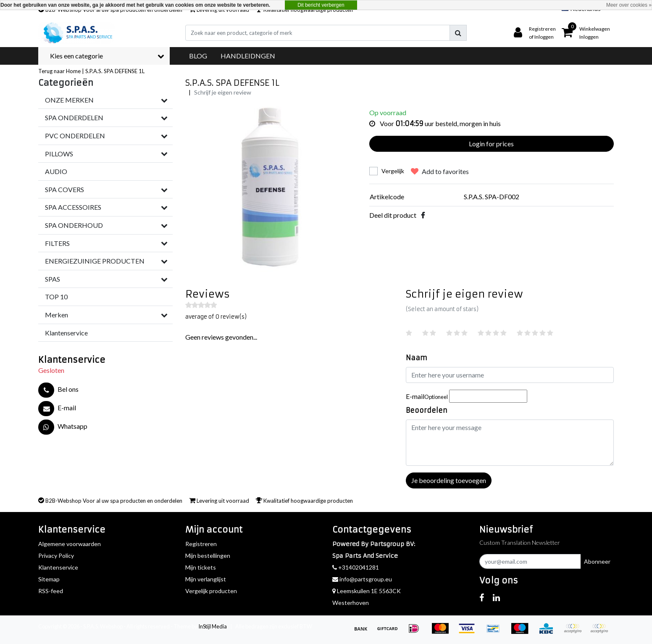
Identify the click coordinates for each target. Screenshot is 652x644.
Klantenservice (58, 567)
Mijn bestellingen (208, 556)
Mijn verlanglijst (206, 579)
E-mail (427, 396)
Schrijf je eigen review (223, 92)
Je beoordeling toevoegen (449, 480)
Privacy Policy (56, 556)
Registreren (201, 544)
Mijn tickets (201, 567)
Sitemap (49, 579)
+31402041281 (356, 567)
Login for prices (491, 144)
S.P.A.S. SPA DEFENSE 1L (115, 71)
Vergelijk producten (211, 591)
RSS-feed (51, 591)
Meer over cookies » (629, 5)
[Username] (510, 375)
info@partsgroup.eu (362, 579)
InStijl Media (213, 626)
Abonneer (597, 561)
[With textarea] (510, 443)
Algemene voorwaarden (70, 544)
